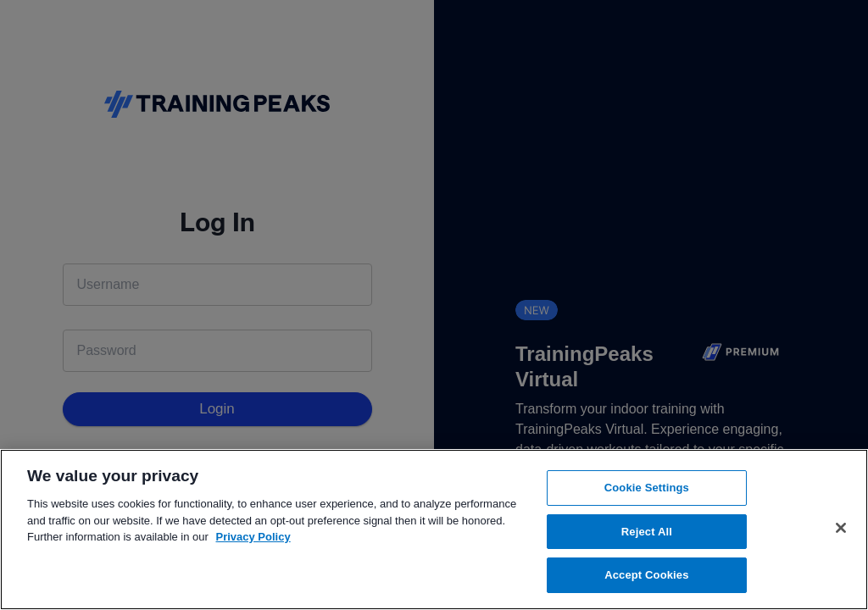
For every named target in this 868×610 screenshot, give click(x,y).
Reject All (647, 532)
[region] (434, 530)
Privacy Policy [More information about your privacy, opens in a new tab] (253, 537)
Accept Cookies (646, 575)
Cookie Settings (647, 488)
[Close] (841, 528)
